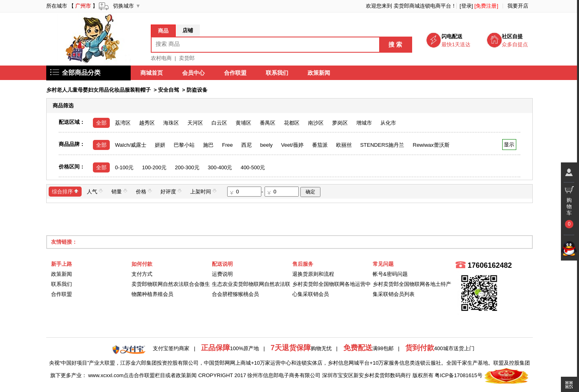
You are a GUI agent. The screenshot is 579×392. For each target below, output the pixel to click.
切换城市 (123, 6)
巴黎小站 (184, 145)
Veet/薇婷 (292, 145)
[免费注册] (486, 6)
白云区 (219, 123)
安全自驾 (168, 90)
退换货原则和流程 (313, 274)
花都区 (292, 123)
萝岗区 (340, 123)
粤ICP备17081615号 (459, 375)
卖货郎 (187, 58)
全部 (101, 123)
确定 (310, 192)
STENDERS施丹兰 (382, 145)
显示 (509, 145)
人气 (95, 191)
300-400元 (220, 167)
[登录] (466, 6)
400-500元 (253, 167)
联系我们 (277, 73)
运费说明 (222, 274)
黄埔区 (243, 123)
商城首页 (152, 73)
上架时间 (203, 191)
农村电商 (161, 58)
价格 (144, 191)
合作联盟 (235, 73)
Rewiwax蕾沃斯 (431, 145)
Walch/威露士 (131, 145)
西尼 (246, 145)
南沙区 (316, 123)
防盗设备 (197, 90)
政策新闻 (319, 73)
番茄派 (320, 145)
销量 (119, 191)
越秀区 (147, 123)
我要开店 (518, 6)
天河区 (195, 123)
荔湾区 (123, 123)
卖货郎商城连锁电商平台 (422, 6)
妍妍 (160, 145)
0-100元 (124, 167)
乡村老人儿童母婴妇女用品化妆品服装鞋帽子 (99, 90)
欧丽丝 (344, 145)
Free (227, 145)
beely (266, 145)
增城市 (364, 123)
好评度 (171, 191)
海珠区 (171, 123)
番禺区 (268, 123)
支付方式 (142, 274)
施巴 (208, 145)
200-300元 (187, 167)
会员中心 (193, 73)
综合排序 (65, 191)
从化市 (388, 123)
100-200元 (154, 167)
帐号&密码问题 (390, 274)
